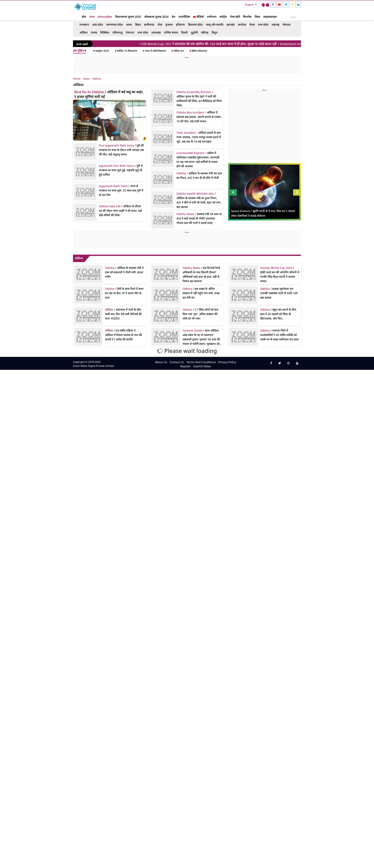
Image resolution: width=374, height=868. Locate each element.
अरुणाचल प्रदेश (114, 25)
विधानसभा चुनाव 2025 (128, 17)
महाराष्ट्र (276, 25)
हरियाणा (180, 25)
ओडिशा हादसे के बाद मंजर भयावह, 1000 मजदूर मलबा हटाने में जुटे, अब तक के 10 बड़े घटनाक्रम (199, 137)
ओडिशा (84, 32)
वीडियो (198, 17)
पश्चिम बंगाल (171, 32)
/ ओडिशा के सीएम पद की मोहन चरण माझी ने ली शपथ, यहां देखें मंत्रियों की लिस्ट (120, 211)
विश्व (257, 17)
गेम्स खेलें (235, 17)
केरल (252, 25)
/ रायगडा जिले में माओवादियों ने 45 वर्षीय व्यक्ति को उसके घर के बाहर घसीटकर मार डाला (280, 335)
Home (77, 79)
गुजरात (169, 25)
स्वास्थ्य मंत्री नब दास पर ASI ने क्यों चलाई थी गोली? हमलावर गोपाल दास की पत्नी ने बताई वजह (199, 218)
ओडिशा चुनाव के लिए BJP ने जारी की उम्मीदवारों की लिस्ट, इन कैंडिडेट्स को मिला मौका (199, 99)
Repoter (185, 366)
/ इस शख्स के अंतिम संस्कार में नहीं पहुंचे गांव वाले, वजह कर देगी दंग (201, 293)
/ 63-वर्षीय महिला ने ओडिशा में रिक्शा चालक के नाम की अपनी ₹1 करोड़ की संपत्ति (124, 335)
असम (129, 25)
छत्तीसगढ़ (149, 25)
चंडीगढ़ (205, 32)
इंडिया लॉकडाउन (198, 51)
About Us (161, 362)
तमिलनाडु (117, 32)
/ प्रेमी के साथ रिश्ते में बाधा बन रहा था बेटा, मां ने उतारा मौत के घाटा (124, 293)
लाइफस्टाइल (270, 17)
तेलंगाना (130, 32)
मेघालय (286, 25)
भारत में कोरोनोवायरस (154, 51)
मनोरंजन (212, 17)
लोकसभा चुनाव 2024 (156, 17)
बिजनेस (247, 17)
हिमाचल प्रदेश (195, 25)
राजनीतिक (184, 17)
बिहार (138, 25)
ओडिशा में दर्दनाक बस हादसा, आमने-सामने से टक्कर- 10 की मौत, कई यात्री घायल (199, 117)
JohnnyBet (105, 17)
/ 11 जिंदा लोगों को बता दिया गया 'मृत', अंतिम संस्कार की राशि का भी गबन (201, 314)
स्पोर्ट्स (223, 17)
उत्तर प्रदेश (143, 32)
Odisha (97, 79)
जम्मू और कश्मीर (215, 25)
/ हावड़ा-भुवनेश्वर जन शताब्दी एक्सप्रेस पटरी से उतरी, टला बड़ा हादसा (279, 293)
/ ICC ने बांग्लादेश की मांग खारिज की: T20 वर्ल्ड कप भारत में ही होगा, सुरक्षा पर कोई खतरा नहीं (212, 44)
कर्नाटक (242, 25)
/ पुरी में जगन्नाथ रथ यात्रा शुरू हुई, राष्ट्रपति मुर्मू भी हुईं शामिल (121, 170)
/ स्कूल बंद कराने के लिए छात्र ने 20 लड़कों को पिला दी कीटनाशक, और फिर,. (278, 314)
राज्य (92, 17)
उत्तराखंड (156, 32)
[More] (293, 16)
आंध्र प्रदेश (98, 25)
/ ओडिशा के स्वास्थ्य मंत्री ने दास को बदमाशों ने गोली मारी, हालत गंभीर (124, 272)
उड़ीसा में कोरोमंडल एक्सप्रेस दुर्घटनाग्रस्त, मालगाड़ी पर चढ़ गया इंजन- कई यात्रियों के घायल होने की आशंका (198, 160)
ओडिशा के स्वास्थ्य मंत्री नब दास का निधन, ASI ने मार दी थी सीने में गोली (199, 175)
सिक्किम (105, 32)
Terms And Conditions (201, 362)
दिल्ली (184, 32)
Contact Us (177, 362)
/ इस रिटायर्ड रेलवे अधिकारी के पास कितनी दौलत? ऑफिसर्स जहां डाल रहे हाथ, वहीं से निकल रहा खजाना (201, 274)
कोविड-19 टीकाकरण (126, 51)
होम (84, 17)
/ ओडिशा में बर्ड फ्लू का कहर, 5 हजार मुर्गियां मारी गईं (109, 94)
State (86, 79)
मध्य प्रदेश (263, 25)
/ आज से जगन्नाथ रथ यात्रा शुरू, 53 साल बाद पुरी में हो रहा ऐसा (121, 190)
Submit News (202, 366)
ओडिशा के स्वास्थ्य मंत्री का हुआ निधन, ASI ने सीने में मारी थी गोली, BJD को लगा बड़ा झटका (198, 200)
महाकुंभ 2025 (101, 51)
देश (173, 17)
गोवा (160, 25)
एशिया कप (177, 51)
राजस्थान (84, 25)
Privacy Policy (227, 362)
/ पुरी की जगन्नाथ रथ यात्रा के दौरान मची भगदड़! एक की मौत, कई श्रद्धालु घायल (121, 150)
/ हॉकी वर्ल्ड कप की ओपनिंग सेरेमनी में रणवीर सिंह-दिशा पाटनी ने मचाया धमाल (280, 274)
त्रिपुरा (215, 32)
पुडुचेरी (194, 32)
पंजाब (94, 32)
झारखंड (231, 25)
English (250, 5)
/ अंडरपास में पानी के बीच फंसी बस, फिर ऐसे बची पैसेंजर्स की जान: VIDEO (123, 314)
